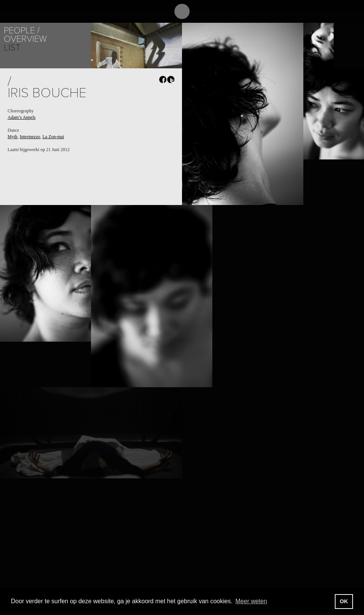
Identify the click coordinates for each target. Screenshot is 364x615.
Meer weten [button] (251, 601)
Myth (13, 137)
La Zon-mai (53, 137)
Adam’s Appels (22, 117)
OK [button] (344, 601)
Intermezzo (30, 137)
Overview (25, 39)
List (12, 48)
